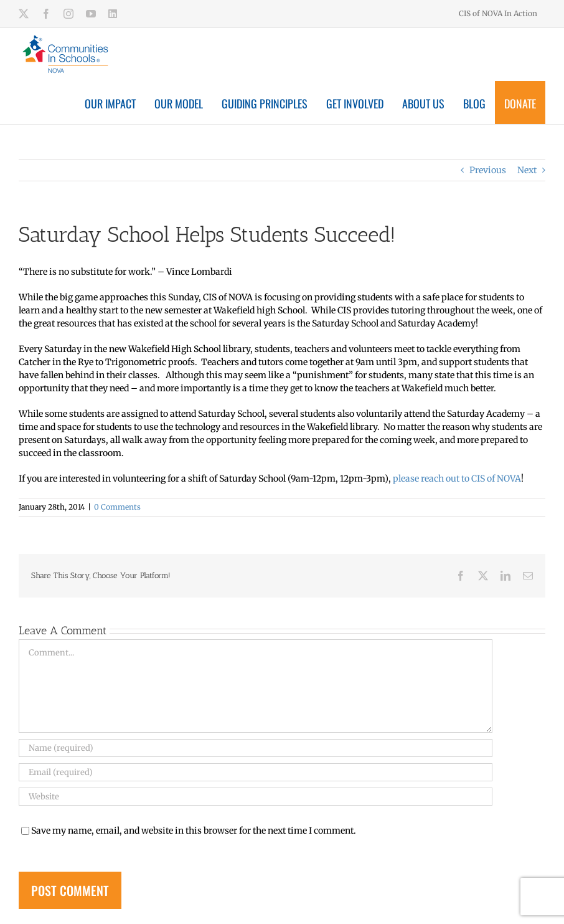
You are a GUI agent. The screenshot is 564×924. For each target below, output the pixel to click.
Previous (488, 170)
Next (527, 170)
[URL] (256, 797)
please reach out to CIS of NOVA (457, 479)
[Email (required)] (256, 772)
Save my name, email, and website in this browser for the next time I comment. (194, 831)
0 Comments (117, 507)
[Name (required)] (256, 748)
